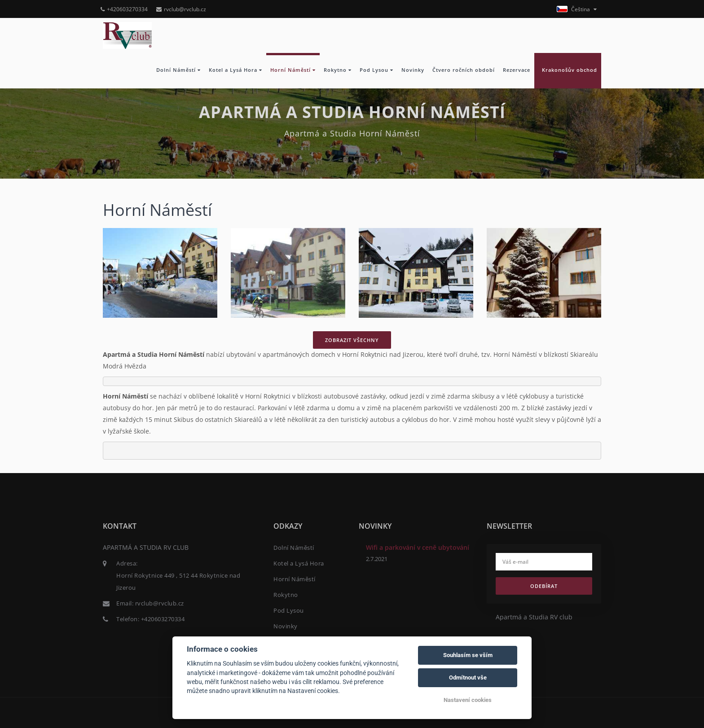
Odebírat (544, 586)
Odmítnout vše (468, 678)
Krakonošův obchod (568, 70)
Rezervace (517, 70)
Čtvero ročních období (464, 70)
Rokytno (338, 70)
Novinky (413, 70)
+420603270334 (124, 9)
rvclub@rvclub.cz (181, 9)
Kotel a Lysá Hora (235, 70)
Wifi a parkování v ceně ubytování (418, 547)
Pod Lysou (376, 70)
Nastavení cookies (468, 700)
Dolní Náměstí (178, 70)
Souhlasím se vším (468, 655)
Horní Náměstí (293, 70)
